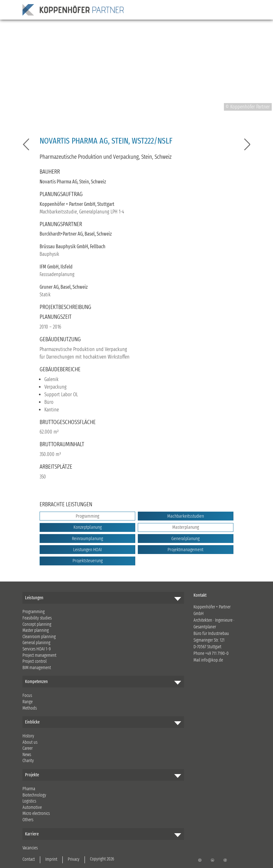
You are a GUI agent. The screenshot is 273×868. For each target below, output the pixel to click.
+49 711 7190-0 (217, 653)
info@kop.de (212, 660)
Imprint (51, 859)
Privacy (74, 859)
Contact (29, 859)
